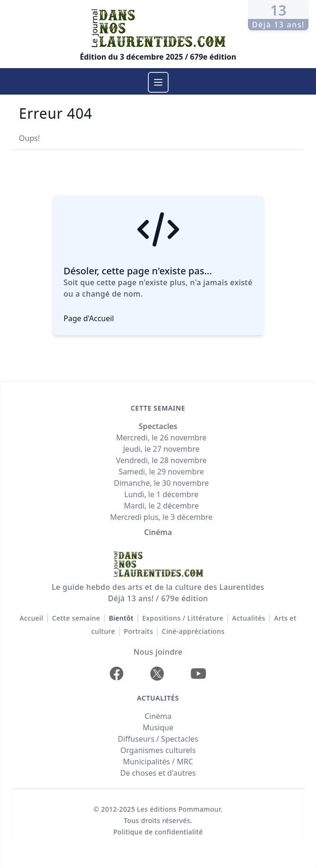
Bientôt (121, 618)
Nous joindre (158, 652)
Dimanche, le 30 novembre (161, 483)
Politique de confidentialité (158, 832)
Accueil (31, 618)
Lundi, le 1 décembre (161, 494)
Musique (158, 728)
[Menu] (158, 82)
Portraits (138, 631)
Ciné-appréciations (193, 631)
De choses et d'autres (158, 773)
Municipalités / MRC (158, 762)
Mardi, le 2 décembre (161, 506)
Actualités (248, 618)
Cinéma (158, 532)
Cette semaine (76, 618)
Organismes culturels (158, 750)
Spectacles (158, 426)
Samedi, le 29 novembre (161, 472)
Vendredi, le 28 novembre (161, 460)
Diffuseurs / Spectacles (158, 739)
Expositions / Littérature (183, 618)
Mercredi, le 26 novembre (162, 438)
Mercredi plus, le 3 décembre (161, 517)
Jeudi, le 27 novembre (162, 449)
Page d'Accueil (89, 318)
